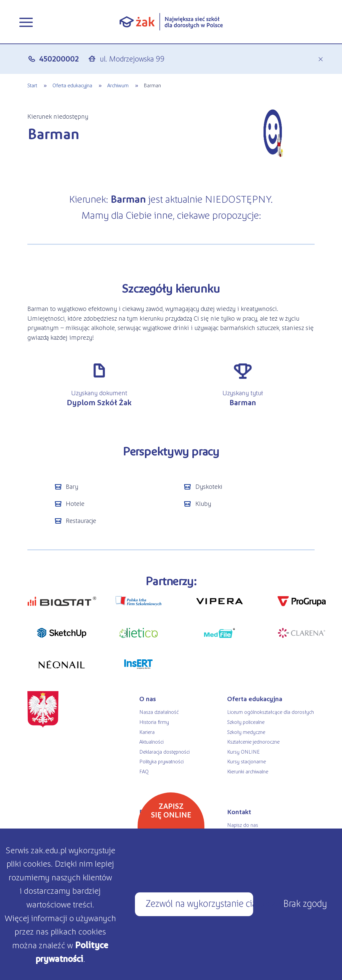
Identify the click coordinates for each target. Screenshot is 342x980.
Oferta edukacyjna (72, 85)
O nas (148, 698)
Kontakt (239, 811)
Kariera (147, 732)
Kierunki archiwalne (248, 771)
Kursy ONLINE (243, 751)
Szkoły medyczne (246, 732)
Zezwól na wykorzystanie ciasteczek (199, 903)
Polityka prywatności (161, 761)
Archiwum (118, 85)
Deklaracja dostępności (164, 751)
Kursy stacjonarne (246, 761)
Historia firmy (154, 722)
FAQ (144, 771)
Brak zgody (305, 903)
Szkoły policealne (246, 722)
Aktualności (151, 741)
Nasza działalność (159, 712)
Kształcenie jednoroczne (253, 741)
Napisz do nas (243, 825)
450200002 (59, 58)
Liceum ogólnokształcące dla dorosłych (271, 712)
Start (32, 85)
